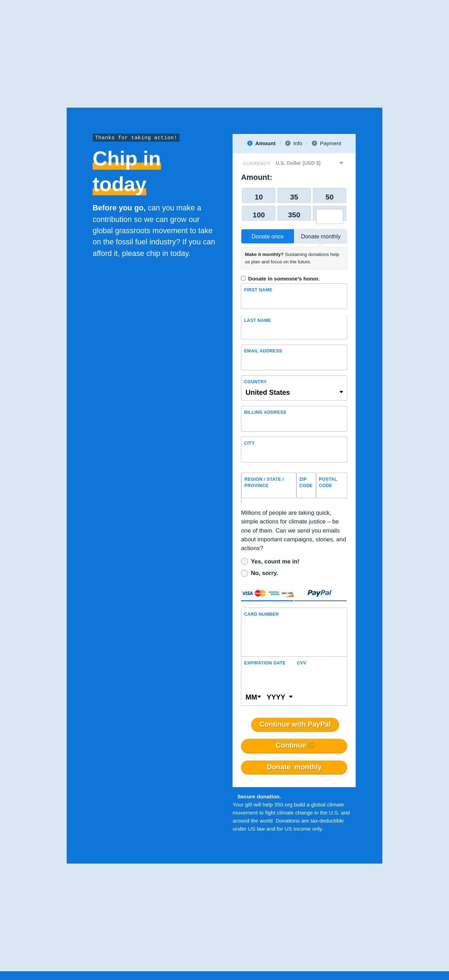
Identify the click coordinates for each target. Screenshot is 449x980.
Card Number (262, 614)
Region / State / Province (264, 483)
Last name (258, 320)
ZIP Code (306, 483)
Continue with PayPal (295, 724)
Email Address (263, 351)
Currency (257, 164)
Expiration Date (265, 663)
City (249, 443)
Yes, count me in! (275, 562)
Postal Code (328, 483)
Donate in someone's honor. (284, 279)
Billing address (265, 412)
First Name (258, 290)
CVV (301, 663)
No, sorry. (264, 573)
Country (255, 382)
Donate (294, 767)
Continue (291, 745)
